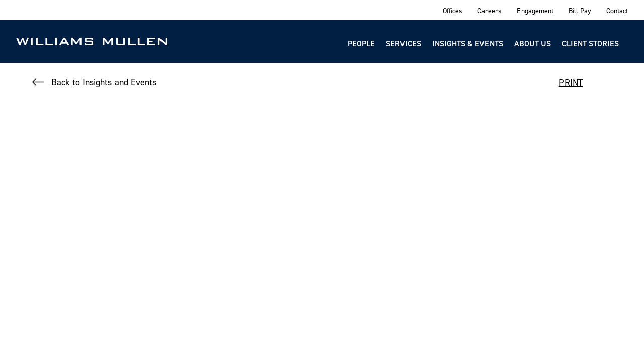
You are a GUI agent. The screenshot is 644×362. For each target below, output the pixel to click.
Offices (453, 10)
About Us (533, 43)
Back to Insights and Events (104, 82)
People (361, 43)
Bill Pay (580, 10)
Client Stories (590, 43)
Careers (490, 10)
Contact (617, 10)
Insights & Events (468, 43)
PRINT (571, 83)
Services (404, 43)
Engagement (535, 10)
